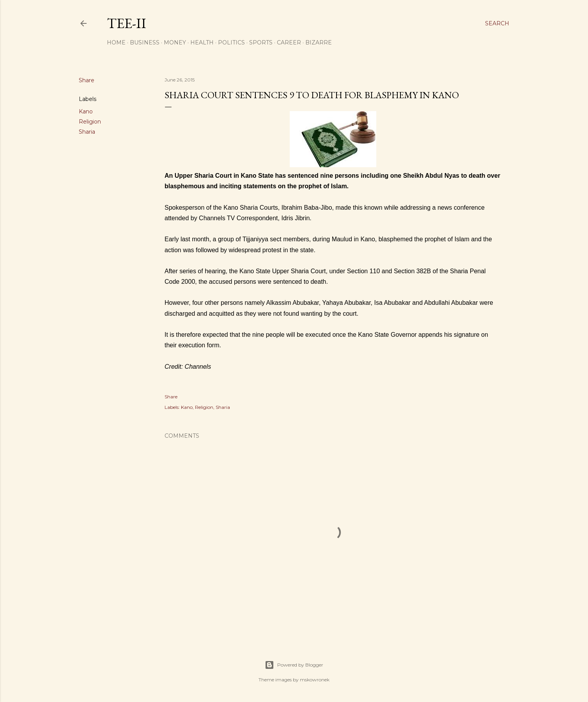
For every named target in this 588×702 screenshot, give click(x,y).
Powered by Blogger (294, 665)
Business (145, 42)
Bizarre (319, 42)
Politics (231, 42)
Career (289, 42)
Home (116, 42)
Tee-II (127, 23)
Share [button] (87, 80)
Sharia (87, 132)
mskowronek (315, 680)
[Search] (497, 23)
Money (175, 42)
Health (202, 42)
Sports (261, 42)
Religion (90, 122)
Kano (86, 111)
